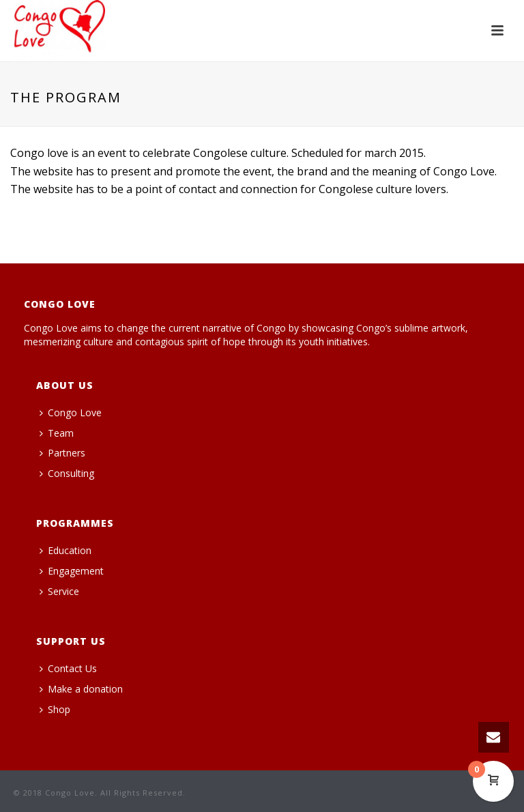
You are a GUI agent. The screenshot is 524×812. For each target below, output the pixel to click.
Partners (62, 453)
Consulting (67, 473)
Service (59, 591)
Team (57, 433)
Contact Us (68, 668)
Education (65, 550)
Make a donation (81, 689)
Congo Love (71, 412)
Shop (55, 709)
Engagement (72, 571)
